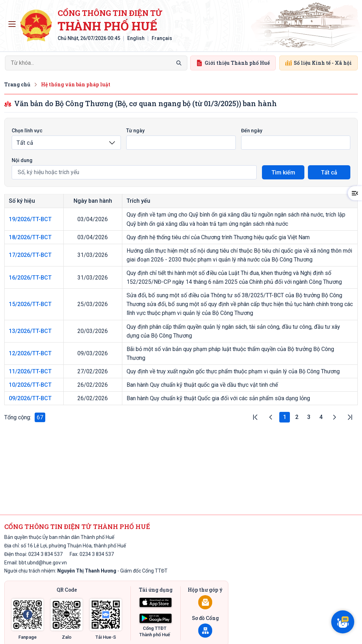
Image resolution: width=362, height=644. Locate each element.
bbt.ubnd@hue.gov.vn (43, 563)
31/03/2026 (93, 255)
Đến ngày (252, 131)
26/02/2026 (93, 385)
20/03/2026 (93, 331)
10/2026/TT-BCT (30, 385)
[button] (355, 193)
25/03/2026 (93, 304)
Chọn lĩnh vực (27, 131)
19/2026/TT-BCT (30, 219)
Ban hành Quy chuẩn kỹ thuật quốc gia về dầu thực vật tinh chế (202, 385)
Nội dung (22, 160)
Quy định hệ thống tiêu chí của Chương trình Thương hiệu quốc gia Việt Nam (218, 237)
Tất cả (329, 172)
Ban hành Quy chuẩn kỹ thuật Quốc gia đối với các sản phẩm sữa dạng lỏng (218, 398)
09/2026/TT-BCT (30, 398)
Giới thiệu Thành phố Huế (233, 63)
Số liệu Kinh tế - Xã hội (319, 63)
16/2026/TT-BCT (30, 278)
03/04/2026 (93, 219)
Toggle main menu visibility (13, 22)
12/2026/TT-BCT (30, 353)
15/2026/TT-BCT (30, 304)
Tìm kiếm (283, 172)
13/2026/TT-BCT (30, 331)
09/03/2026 (93, 353)
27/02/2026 (93, 371)
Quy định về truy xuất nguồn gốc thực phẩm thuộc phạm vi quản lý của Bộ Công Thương (233, 371)
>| (350, 417)
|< (255, 417)
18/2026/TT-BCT (30, 237)
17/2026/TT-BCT (30, 255)
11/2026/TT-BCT (30, 371)
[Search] (96, 63)
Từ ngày (135, 131)
